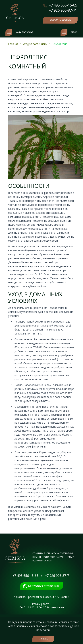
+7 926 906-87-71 (63, 10)
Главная (13, 44)
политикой (43, 630)
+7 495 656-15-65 (63, 5)
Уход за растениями (35, 44)
